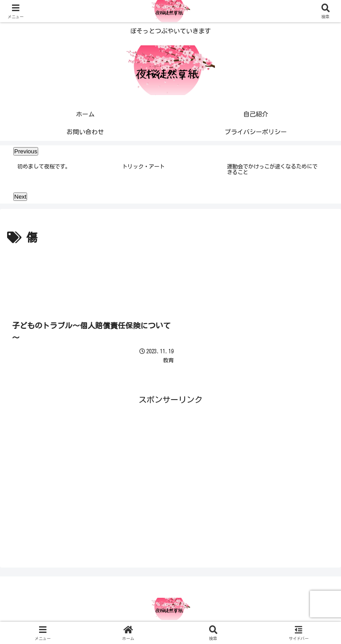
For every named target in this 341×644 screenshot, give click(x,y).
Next (20, 197)
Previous (26, 151)
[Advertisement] (170, 273)
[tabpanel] (65, 173)
